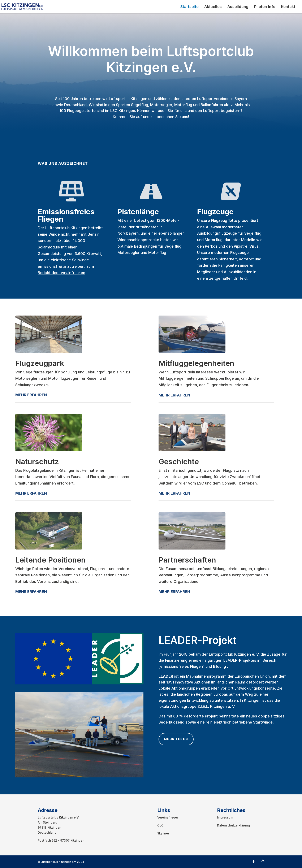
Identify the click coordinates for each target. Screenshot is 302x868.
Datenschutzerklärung (233, 825)
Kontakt (288, 7)
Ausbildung (238, 7)
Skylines (163, 833)
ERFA (31, 395)
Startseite (189, 7)
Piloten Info (265, 7)
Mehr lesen (176, 739)
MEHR (21, 395)
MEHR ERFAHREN (174, 395)
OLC (160, 825)
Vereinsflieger (168, 817)
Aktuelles (213, 7)
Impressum (225, 817)
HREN (42, 395)
